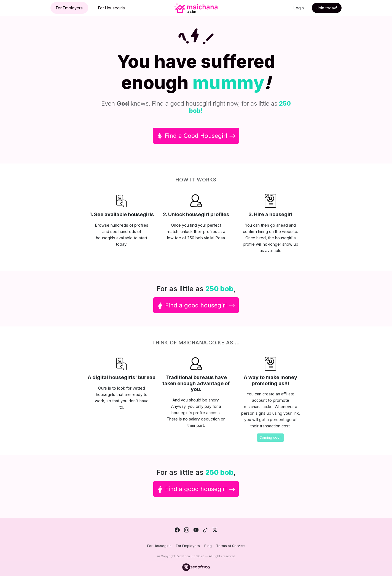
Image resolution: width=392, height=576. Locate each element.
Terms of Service (230, 546)
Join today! (327, 8)
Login (299, 8)
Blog (208, 546)
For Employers (69, 8)
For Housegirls (112, 8)
